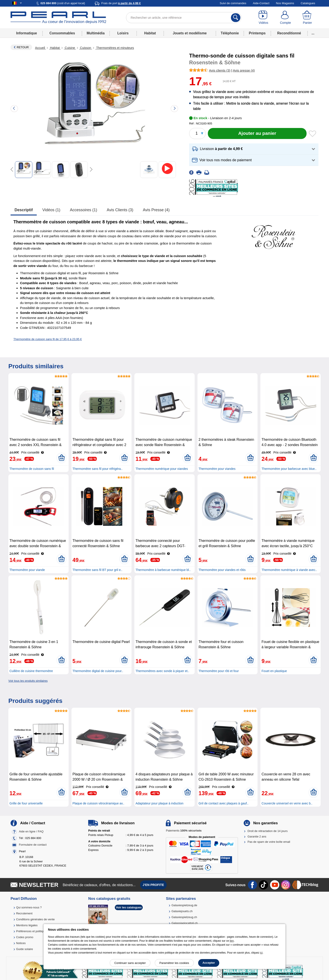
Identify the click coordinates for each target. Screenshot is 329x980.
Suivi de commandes (233, 3)
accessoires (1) (84, 210)
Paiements (184, 831)
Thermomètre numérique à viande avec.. (289, 570)
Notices (21, 943)
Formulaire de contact (33, 845)
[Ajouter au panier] (257, 133)
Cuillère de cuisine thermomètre (31, 671)
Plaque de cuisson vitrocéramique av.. (99, 803)
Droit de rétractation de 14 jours (268, 831)
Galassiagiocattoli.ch (185, 923)
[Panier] (307, 18)
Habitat (150, 33)
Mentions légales (27, 925)
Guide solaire (25, 949)
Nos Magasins (285, 3)
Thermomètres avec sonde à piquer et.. (162, 671)
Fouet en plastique (274, 671)
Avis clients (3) (120, 210)
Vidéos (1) (51, 210)
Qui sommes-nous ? (29, 907)
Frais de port (121, 3)
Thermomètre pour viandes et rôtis (222, 570)
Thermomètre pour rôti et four (219, 671)
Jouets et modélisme (190, 33)
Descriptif (24, 210)
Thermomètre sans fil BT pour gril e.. (98, 570)
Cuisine (70, 48)
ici (261, 953)
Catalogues (308, 3)
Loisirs (123, 33)
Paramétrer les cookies (174, 963)
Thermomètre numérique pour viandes (162, 469)
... (313, 33)
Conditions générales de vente (35, 919)
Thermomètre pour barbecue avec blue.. (289, 469)
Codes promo (25, 937)
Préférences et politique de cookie (38, 931)
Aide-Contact (261, 3)
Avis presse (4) (156, 210)
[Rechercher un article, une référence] (184, 18)
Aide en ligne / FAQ (31, 832)
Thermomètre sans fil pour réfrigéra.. (98, 469)
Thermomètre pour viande (27, 570)
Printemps (257, 33)
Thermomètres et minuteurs (115, 48)
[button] (254, 149)
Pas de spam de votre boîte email (269, 842)
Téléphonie (230, 33)
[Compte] (285, 18)
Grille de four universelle (26, 803)
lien (232, 941)
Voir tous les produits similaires (28, 681)
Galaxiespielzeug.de (184, 905)
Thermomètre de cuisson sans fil (32, 469)
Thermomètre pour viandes (217, 469)
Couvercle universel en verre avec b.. (287, 803)
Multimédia (96, 33)
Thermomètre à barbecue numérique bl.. (163, 570)
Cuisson (86, 48)
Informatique (26, 33)
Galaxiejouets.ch (182, 911)
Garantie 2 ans (257, 836)
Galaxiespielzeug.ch (184, 917)
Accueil (40, 48)
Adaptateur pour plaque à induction (159, 803)
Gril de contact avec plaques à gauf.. (224, 803)
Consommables (62, 33)
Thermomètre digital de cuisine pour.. (98, 671)
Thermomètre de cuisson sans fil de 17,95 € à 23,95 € (48, 339)
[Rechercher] (236, 18)
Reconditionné (289, 33)
